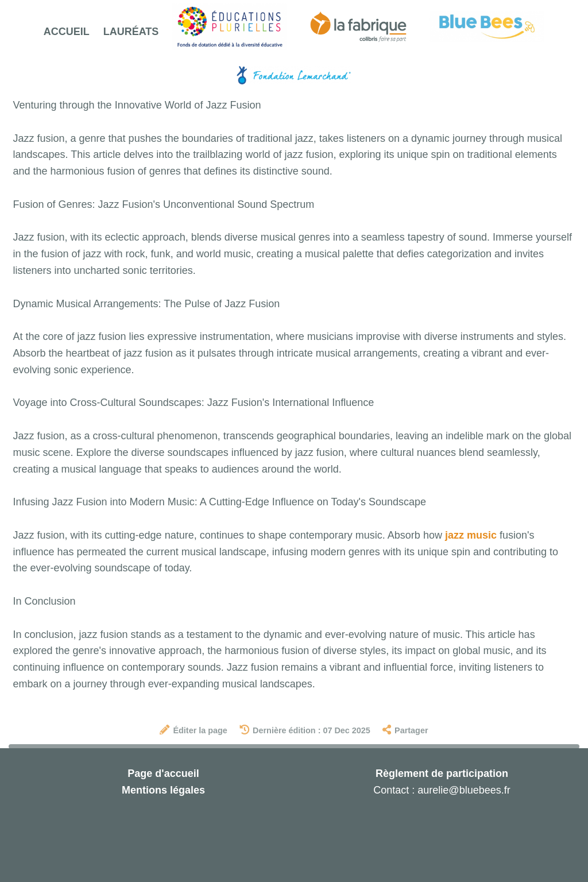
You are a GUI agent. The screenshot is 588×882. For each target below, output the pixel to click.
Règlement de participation (442, 773)
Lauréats (131, 32)
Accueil (67, 32)
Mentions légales (163, 790)
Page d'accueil (163, 773)
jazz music (471, 535)
